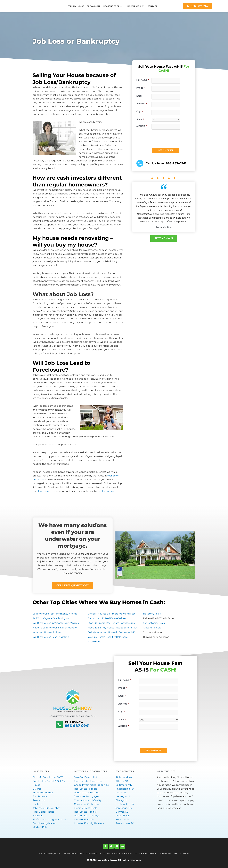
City (140, 111)
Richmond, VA (124, 777)
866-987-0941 (77, 726)
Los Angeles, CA (125, 804)
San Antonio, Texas (154, 623)
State (140, 119)
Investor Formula (84, 819)
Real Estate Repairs (85, 812)
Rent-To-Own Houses (86, 793)
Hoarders (38, 816)
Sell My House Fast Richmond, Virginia (55, 614)
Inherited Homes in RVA (47, 632)
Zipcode (142, 126)
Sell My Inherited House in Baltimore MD (111, 632)
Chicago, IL (122, 800)
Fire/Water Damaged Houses (49, 819)
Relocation (39, 800)
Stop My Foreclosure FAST (48, 777)
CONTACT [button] (154, 6)
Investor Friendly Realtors (89, 823)
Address (142, 104)
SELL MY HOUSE (76, 6)
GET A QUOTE (94, 6)
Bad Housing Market (45, 823)
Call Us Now (73, 722)
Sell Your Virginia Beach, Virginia (51, 618)
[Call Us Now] (59, 724)
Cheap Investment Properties (91, 785)
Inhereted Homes (43, 793)
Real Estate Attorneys (87, 816)
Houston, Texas (152, 614)
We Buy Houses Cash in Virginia (51, 637)
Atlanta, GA (122, 781)
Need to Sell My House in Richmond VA (55, 628)
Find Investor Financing (88, 781)
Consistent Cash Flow (87, 804)
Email (140, 96)
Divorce (37, 789)
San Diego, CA (124, 808)
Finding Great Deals (85, 808)
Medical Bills (40, 827)
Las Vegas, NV (123, 796)
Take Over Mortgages (86, 796)
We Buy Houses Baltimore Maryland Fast (112, 614)
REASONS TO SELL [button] (114, 6)
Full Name (143, 80)
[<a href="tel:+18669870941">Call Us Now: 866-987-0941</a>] (140, 163)
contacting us (106, 491)
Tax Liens (38, 804)
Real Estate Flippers (86, 789)
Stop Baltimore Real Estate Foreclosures (111, 623)
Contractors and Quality (88, 800)
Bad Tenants (40, 796)
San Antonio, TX (125, 823)
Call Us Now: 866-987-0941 (166, 163)
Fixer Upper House (43, 812)
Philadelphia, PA (125, 789)
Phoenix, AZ (122, 816)
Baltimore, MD (124, 785)
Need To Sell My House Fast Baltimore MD (112, 628)
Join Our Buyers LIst (86, 777)
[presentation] (174, 138)
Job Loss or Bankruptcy (46, 808)
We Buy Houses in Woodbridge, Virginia (56, 623)
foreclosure (45, 491)
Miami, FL (121, 793)
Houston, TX (123, 819)
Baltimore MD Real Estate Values (107, 618)
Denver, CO (122, 812)
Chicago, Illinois (152, 628)
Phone (141, 88)
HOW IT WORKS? (136, 6)
